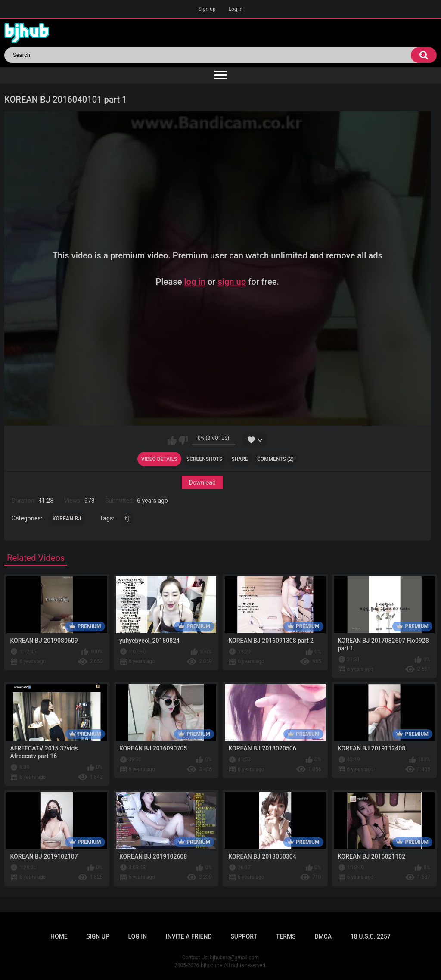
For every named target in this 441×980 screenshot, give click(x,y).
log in (194, 281)
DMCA (323, 936)
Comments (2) (275, 459)
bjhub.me (211, 965)
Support (244, 936)
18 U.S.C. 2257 (371, 936)
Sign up (207, 9)
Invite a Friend (189, 936)
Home (59, 936)
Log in (236, 9)
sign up (232, 281)
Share (239, 459)
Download (202, 482)
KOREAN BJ (67, 519)
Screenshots (204, 459)
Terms (286, 936)
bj (127, 519)
